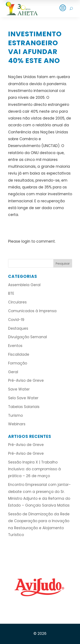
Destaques (18, 328)
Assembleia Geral (24, 285)
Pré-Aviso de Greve (26, 380)
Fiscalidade (19, 354)
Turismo (15, 415)
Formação (18, 363)
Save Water (19, 389)
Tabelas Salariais (24, 407)
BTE (11, 293)
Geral (13, 372)
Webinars (17, 424)
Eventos (15, 346)
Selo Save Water (23, 398)
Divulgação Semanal (28, 337)
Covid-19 (16, 320)
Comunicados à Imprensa (32, 311)
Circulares (17, 302)
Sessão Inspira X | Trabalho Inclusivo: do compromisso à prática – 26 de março (34, 469)
